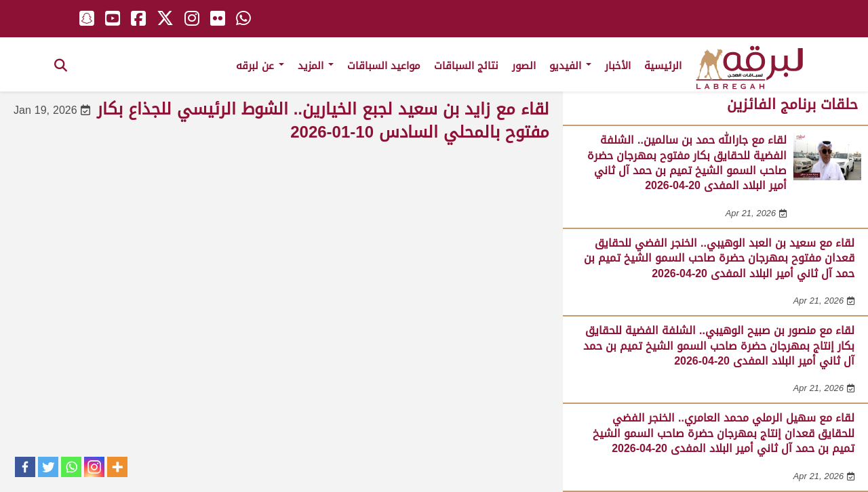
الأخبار (618, 66)
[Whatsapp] (71, 467)
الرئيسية (663, 66)
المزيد (316, 66)
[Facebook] (25, 467)
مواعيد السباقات (384, 66)
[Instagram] (94, 467)
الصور (524, 66)
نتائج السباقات (466, 66)
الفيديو (570, 66)
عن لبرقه (260, 66)
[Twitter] (48, 467)
